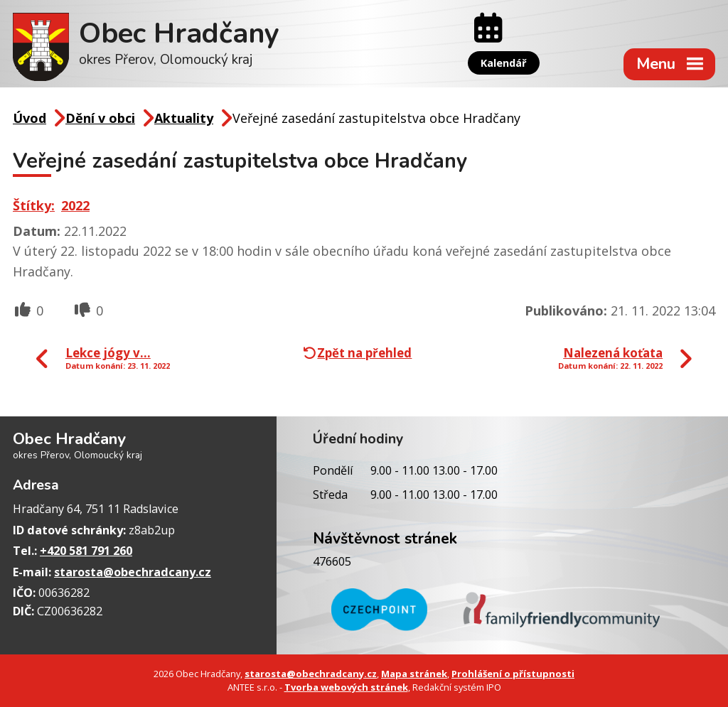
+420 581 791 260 (86, 551)
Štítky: (34, 205)
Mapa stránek (414, 674)
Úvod (30, 118)
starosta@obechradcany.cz (133, 572)
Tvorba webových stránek (346, 687)
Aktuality (184, 118)
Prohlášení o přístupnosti (513, 674)
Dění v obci (100, 118)
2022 (75, 205)
